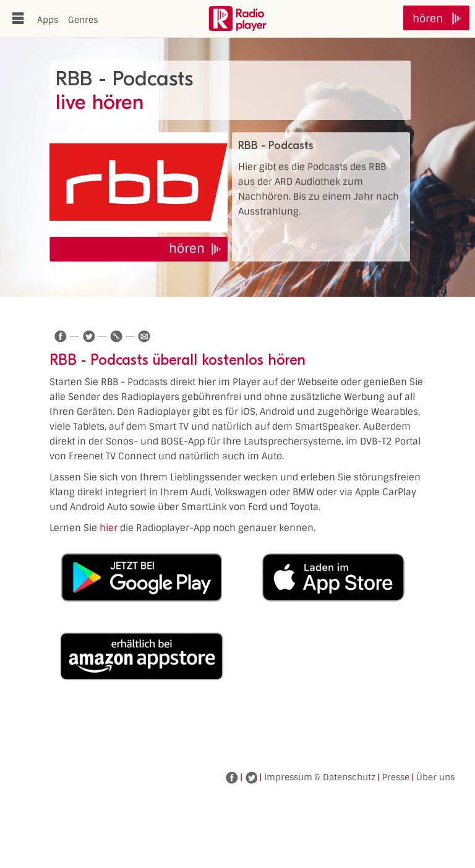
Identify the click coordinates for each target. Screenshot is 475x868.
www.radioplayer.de (237, 19)
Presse (396, 777)
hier (109, 528)
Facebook (232, 778)
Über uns (435, 777)
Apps (48, 20)
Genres (83, 20)
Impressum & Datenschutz (320, 777)
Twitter (251, 778)
